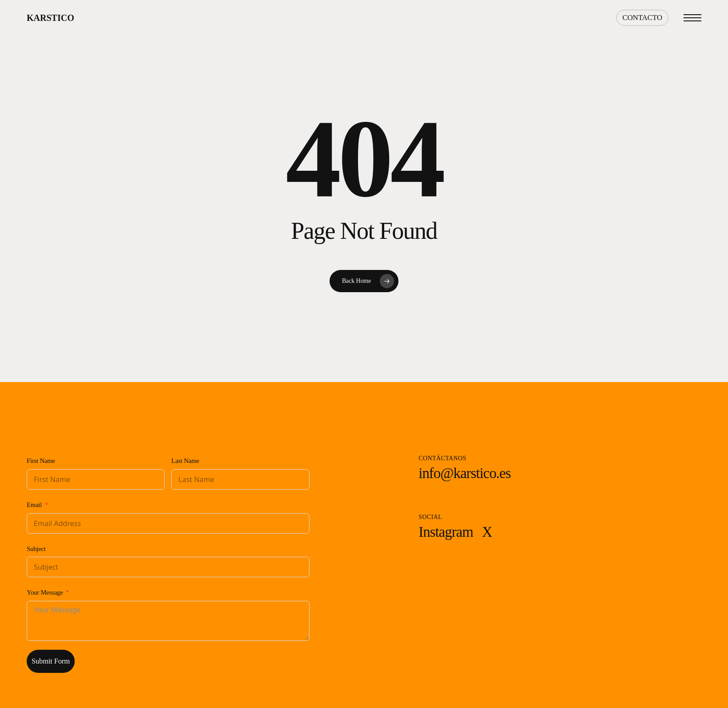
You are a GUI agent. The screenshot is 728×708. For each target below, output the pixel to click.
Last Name (185, 461)
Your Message (45, 592)
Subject (36, 549)
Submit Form (51, 661)
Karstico (50, 18)
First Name (41, 461)
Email (34, 505)
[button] (692, 18)
